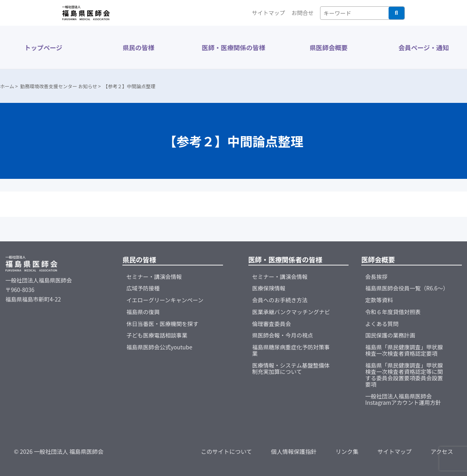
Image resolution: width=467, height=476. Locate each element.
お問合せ (303, 13)
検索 (396, 13)
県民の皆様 (138, 47)
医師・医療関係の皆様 (233, 47)
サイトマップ (269, 13)
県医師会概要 (328, 47)
